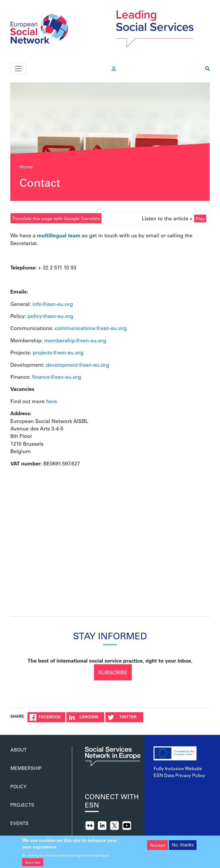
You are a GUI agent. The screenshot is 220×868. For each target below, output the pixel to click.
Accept (158, 845)
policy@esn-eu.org (50, 316)
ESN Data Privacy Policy (179, 775)
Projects (22, 805)
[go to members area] (114, 69)
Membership (26, 768)
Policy (18, 786)
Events (19, 823)
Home (26, 167)
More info (33, 862)
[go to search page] (207, 69)
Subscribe (113, 672)
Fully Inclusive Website (178, 768)
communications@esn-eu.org (91, 328)
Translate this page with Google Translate (56, 218)
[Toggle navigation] (18, 69)
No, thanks (183, 845)
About (18, 750)
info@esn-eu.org (53, 304)
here (52, 401)
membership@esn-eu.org (75, 340)
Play (200, 219)
